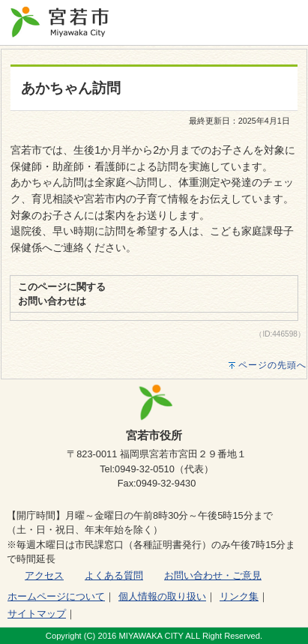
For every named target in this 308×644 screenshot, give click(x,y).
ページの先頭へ (272, 365)
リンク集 (239, 596)
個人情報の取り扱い (162, 596)
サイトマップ (37, 614)
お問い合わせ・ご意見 (213, 575)
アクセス (44, 575)
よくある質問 (114, 575)
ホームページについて (56, 596)
